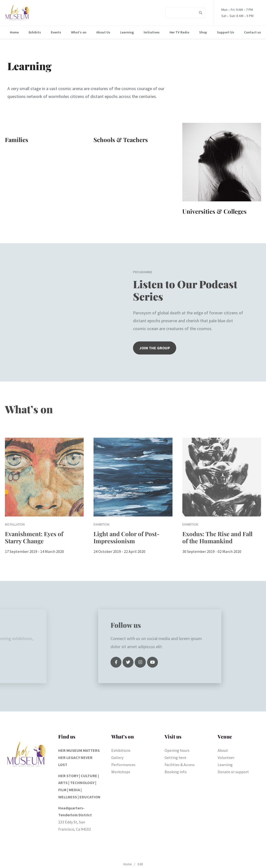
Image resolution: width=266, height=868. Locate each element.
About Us (103, 32)
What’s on (79, 32)
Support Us (226, 32)
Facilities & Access (180, 765)
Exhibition (101, 524)
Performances (123, 765)
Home (14, 32)
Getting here (175, 757)
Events (56, 32)
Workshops (121, 772)
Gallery (117, 757)
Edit (140, 864)
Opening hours (177, 750)
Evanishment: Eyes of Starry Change (34, 537)
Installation (15, 524)
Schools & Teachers (121, 140)
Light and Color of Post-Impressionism (127, 537)
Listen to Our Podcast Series (185, 290)
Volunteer (226, 757)
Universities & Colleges (214, 211)
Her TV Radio (179, 32)
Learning (127, 32)
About (223, 750)
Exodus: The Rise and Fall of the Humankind (217, 537)
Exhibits (35, 32)
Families (17, 140)
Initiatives (152, 32)
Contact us (253, 32)
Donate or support (233, 772)
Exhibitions (121, 750)
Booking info (176, 772)
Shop (203, 32)
